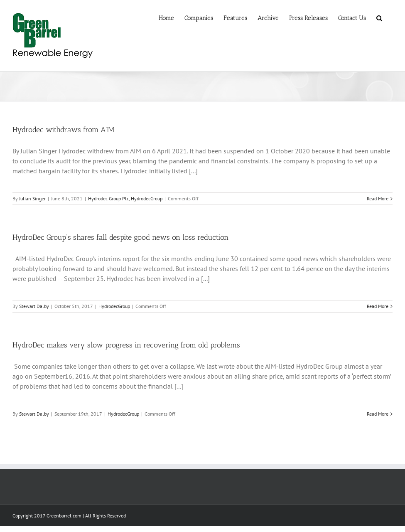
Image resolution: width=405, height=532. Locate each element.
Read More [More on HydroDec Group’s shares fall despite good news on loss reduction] (378, 306)
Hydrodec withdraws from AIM (64, 130)
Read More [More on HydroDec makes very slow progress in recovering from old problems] (378, 414)
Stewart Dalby (34, 306)
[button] (379, 17)
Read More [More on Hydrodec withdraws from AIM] (378, 198)
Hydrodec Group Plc (108, 198)
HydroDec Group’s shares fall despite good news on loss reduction (120, 237)
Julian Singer (32, 198)
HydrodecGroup (147, 198)
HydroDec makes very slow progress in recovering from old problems (126, 345)
